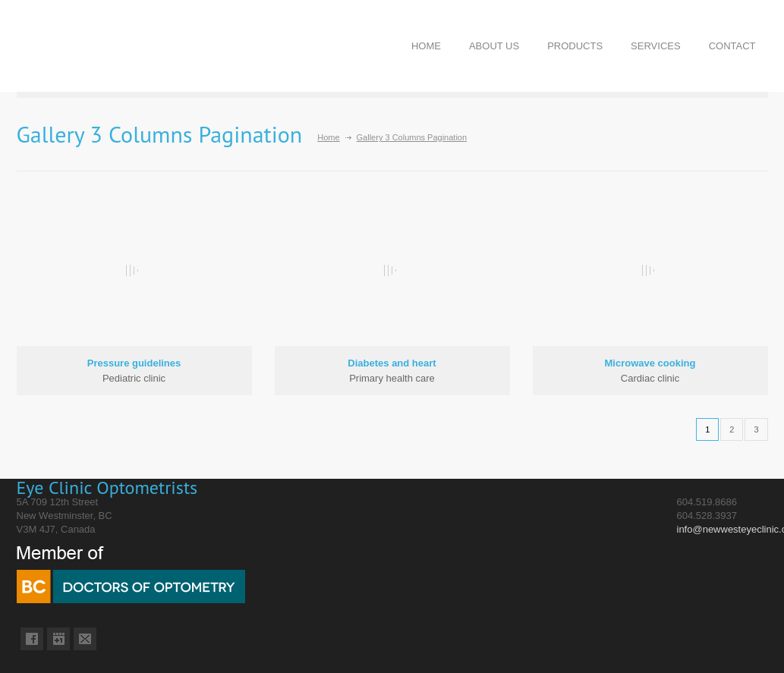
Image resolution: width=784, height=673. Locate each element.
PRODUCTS (575, 46)
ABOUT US (494, 46)
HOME (426, 46)
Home (328, 137)
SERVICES (656, 46)
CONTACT (732, 46)
